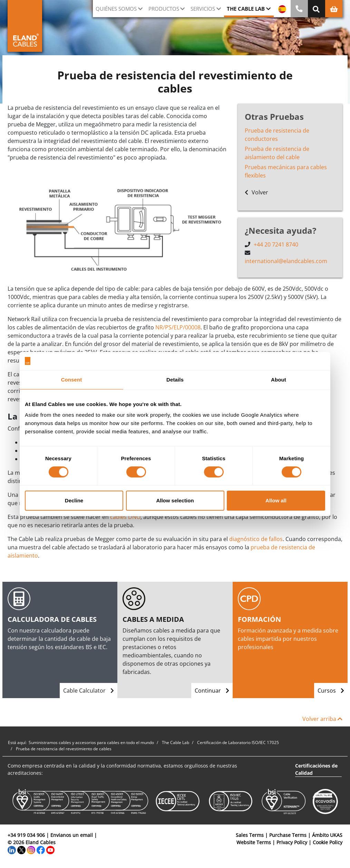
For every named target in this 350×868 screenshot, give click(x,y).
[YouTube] (50, 850)
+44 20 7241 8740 (276, 244)
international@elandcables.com (286, 261)
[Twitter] (21, 850)
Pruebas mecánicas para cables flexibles (286, 171)
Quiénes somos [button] (116, 9)
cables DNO (125, 517)
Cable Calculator (89, 691)
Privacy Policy (292, 842)
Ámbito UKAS (327, 835)
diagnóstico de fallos (256, 539)
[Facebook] (41, 850)
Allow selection (175, 500)
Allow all (276, 500)
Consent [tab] (72, 379)
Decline (74, 500)
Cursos (331, 691)
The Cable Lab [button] (246, 9)
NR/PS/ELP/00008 (178, 327)
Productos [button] (164, 9)
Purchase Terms (288, 835)
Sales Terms (250, 835)
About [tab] (279, 379)
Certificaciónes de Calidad (316, 769)
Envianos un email (72, 835)
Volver (256, 192)
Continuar (212, 691)
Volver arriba (322, 719)
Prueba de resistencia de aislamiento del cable (277, 153)
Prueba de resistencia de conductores (277, 135)
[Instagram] (31, 850)
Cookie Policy (328, 842)
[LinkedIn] (12, 850)
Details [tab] (175, 379)
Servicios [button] (203, 9)
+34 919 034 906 (26, 835)
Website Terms (254, 842)
